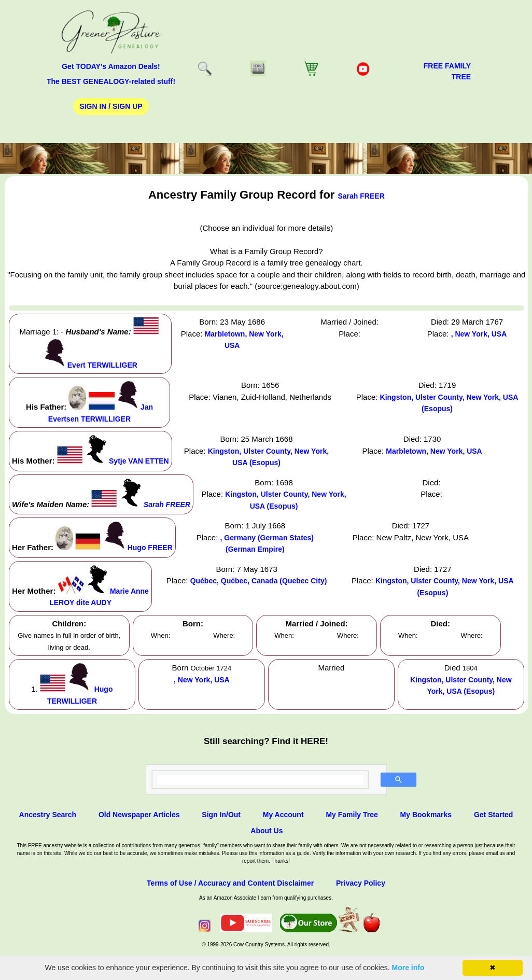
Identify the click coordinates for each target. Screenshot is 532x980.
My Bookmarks (426, 815)
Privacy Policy (361, 883)
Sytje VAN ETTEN (139, 461)
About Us (267, 831)
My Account (283, 815)
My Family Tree (352, 815)
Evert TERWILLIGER (102, 365)
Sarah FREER (361, 196)
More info (408, 968)
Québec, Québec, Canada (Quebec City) (259, 581)
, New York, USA (479, 334)
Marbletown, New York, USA (434, 451)
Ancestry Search (48, 815)
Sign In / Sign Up (111, 106)
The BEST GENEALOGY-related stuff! (111, 81)
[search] (261, 780)
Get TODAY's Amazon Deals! (111, 66)
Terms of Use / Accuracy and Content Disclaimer (230, 883)
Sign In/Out (221, 815)
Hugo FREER (150, 548)
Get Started (493, 815)
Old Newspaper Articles (139, 815)
